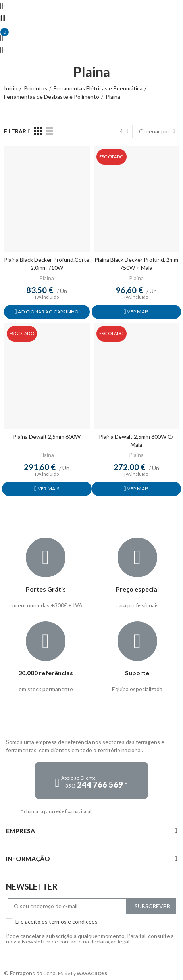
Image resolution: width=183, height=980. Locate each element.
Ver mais (138, 312)
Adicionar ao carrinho (48, 312)
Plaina (47, 278)
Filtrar (15, 131)
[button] (92, 780)
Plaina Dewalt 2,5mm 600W (47, 437)
